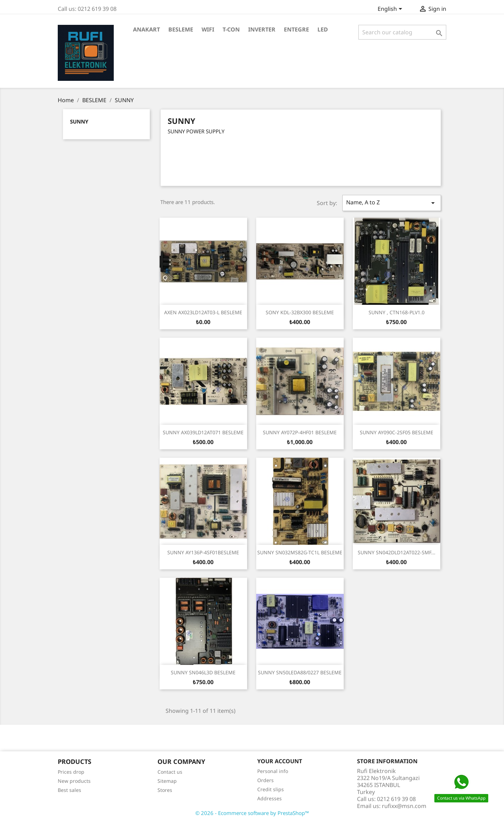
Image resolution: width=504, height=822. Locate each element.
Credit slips (271, 789)
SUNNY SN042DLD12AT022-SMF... (397, 552)
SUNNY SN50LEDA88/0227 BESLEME (300, 672)
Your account (280, 761)
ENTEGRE (296, 29)
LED (323, 29)
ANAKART (146, 29)
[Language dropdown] (391, 9)
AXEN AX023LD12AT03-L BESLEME (203, 312)
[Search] (402, 32)
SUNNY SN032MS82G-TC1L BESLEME (300, 552)
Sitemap (167, 781)
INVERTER (262, 29)
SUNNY (79, 121)
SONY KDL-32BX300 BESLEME (300, 312)
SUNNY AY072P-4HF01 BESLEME (300, 432)
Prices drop (71, 772)
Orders (265, 780)
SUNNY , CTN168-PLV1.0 (397, 312)
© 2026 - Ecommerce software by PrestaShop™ (252, 813)
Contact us (170, 772)
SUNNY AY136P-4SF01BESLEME (203, 552)
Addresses (269, 798)
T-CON (231, 29)
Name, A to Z (392, 203)
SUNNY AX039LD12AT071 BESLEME (203, 432)
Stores (165, 790)
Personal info (273, 771)
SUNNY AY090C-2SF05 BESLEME (397, 432)
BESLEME (181, 29)
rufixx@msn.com (404, 806)
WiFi (208, 29)
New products (74, 781)
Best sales (69, 790)
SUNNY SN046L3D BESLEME (203, 672)
